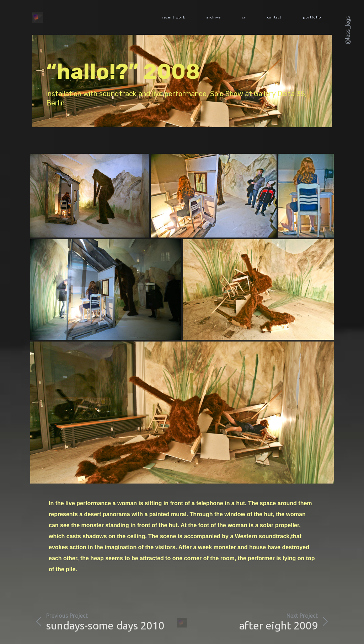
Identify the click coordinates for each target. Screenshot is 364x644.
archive (214, 17)
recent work (173, 17)
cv (244, 17)
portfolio (312, 17)
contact (274, 17)
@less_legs (348, 30)
